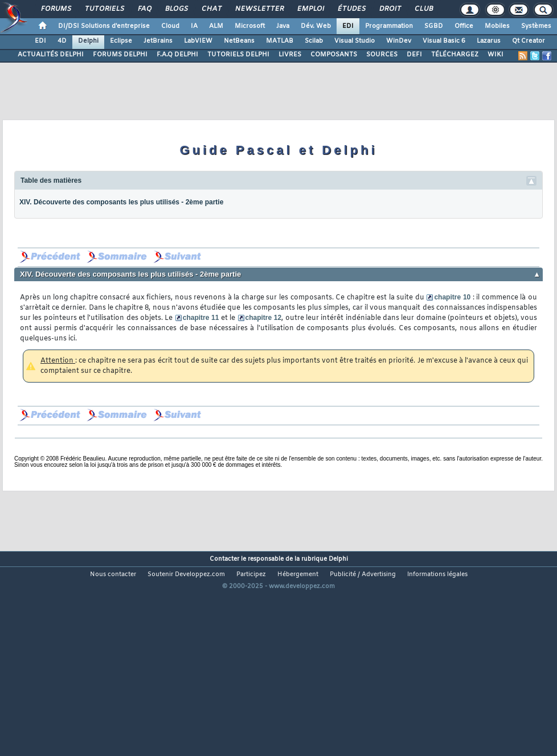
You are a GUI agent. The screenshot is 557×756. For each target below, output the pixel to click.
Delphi (88, 41)
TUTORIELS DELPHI (238, 55)
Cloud (170, 26)
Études (351, 9)
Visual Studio (355, 41)
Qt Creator (529, 41)
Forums (56, 9)
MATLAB (280, 41)
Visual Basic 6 (444, 41)
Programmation (389, 26)
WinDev (399, 41)
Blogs (176, 9)
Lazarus (489, 41)
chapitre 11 (201, 318)
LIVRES (290, 55)
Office (464, 26)
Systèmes (536, 26)
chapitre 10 (452, 297)
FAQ (144, 9)
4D (62, 41)
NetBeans (239, 41)
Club (423, 9)
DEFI (414, 55)
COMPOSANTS (334, 55)
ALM (216, 26)
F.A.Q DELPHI (177, 55)
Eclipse (121, 41)
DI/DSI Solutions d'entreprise (104, 26)
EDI (348, 26)
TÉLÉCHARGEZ (455, 55)
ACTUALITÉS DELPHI (51, 55)
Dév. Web (316, 26)
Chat (211, 9)
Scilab (314, 41)
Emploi (310, 9)
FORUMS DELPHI (120, 55)
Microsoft (250, 26)
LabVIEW (198, 41)
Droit (390, 9)
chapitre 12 (264, 318)
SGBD (434, 26)
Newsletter (259, 9)
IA (194, 26)
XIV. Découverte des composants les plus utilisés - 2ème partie (121, 202)
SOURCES (382, 55)
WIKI (495, 55)
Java (283, 26)
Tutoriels (104, 9)
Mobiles (497, 26)
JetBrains (158, 41)
